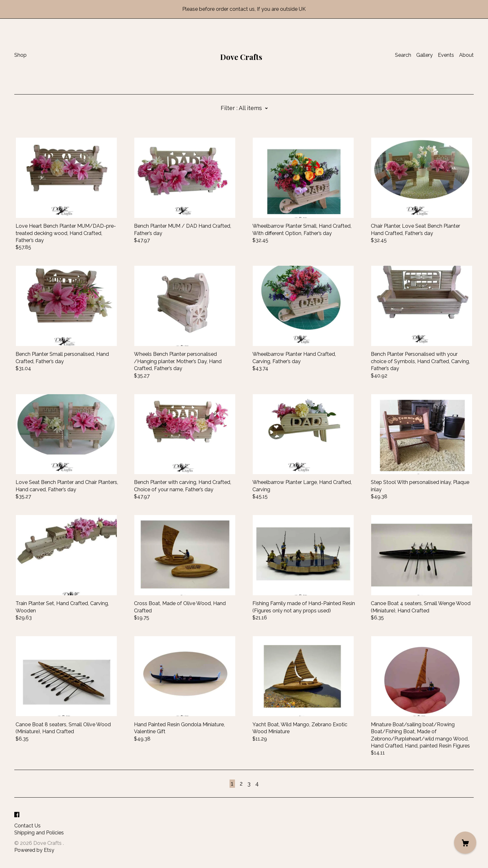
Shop (20, 55)
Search (403, 55)
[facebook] (17, 815)
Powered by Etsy (34, 850)
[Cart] (465, 843)
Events (446, 55)
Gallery (424, 55)
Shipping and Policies (39, 833)
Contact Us (27, 826)
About (466, 55)
